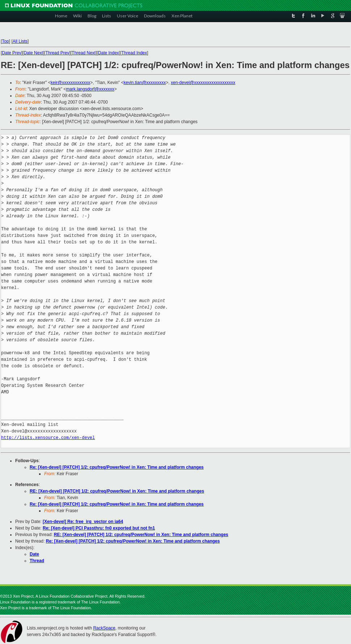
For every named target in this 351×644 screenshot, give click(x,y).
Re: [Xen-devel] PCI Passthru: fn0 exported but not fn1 (99, 528)
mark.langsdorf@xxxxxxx (90, 89)
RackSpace (104, 628)
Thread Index (134, 53)
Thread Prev (57, 53)
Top (5, 41)
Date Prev (11, 53)
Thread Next (84, 53)
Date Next (33, 53)
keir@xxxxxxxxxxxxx (71, 83)
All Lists (20, 41)
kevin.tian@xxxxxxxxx (145, 83)
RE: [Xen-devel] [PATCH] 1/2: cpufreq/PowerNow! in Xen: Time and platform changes (117, 491)
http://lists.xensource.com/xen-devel (48, 438)
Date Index (109, 53)
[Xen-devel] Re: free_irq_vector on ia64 (83, 522)
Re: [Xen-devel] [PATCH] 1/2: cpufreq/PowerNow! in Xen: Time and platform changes (117, 467)
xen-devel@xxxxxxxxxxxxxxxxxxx (203, 83)
